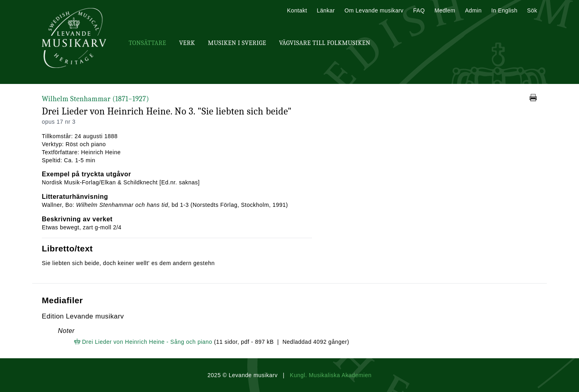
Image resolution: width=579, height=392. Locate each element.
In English (504, 10)
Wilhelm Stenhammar (95, 99)
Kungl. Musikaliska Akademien (331, 375)
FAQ (419, 10)
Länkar (326, 10)
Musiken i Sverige (237, 43)
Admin (473, 10)
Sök (532, 10)
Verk (187, 43)
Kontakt (297, 10)
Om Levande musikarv (374, 10)
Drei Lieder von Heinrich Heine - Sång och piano (147, 342)
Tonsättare (147, 43)
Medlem (445, 10)
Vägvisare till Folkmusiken (325, 43)
